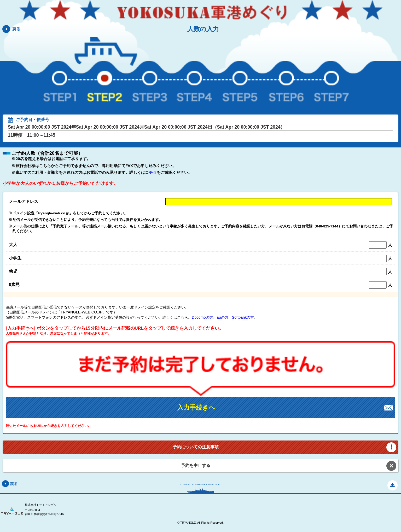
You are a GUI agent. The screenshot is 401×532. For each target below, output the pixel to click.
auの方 (223, 317)
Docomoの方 (202, 317)
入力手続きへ (196, 407)
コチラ (151, 172)
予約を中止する (196, 465)
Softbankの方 (243, 317)
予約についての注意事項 (196, 447)
